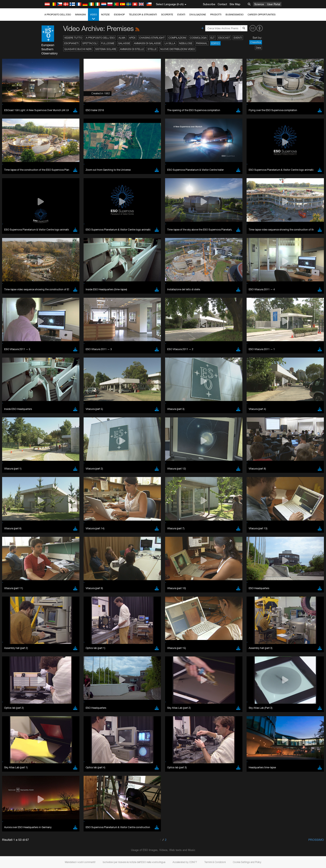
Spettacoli (90, 43)
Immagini (80, 15)
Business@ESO (235, 15)
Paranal (202, 43)
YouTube (42, 475)
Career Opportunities (262, 15)
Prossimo (316, 840)
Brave (49, 547)
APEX (132, 38)
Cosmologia (198, 38)
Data (258, 48)
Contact (222, 4)
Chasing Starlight (152, 38)
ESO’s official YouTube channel (130, 475)
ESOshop (119, 15)
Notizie (105, 15)
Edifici (215, 43)
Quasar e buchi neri (78, 49)
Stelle (152, 49)
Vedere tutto (73, 38)
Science (259, 4)
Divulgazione (198, 15)
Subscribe (209, 4)
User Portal (274, 4)
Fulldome (108, 43)
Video (93, 17)
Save (46, 624)
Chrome (50, 551)
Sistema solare (106, 49)
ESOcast (224, 38)
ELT (212, 38)
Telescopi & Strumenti (143, 15)
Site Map (235, 4)
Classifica (256, 42)
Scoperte (167, 15)
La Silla (170, 43)
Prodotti (216, 15)
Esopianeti (71, 43)
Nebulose (186, 43)
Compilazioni (177, 38)
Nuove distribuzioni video (178, 49)
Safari (48, 563)
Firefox (49, 559)
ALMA (122, 38)
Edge (48, 555)
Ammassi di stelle (132, 49)
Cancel (66, 624)
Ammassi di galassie (147, 43)
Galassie (124, 43)
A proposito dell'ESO (58, 15)
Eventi (181, 15)
